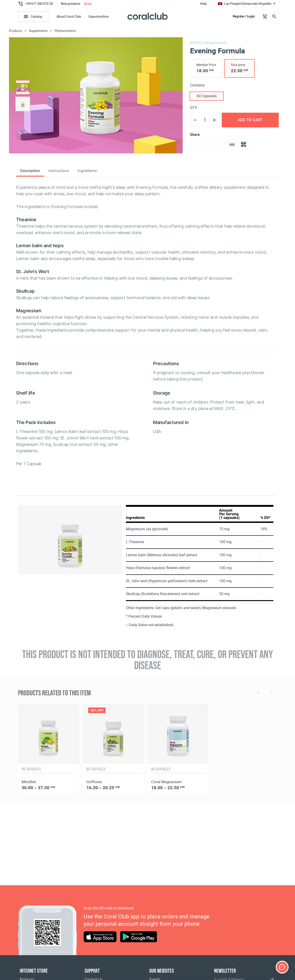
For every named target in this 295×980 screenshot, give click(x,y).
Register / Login (244, 16)
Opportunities (99, 17)
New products (71, 4)
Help (203, 4)
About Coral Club (69, 17)
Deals (88, 4)
